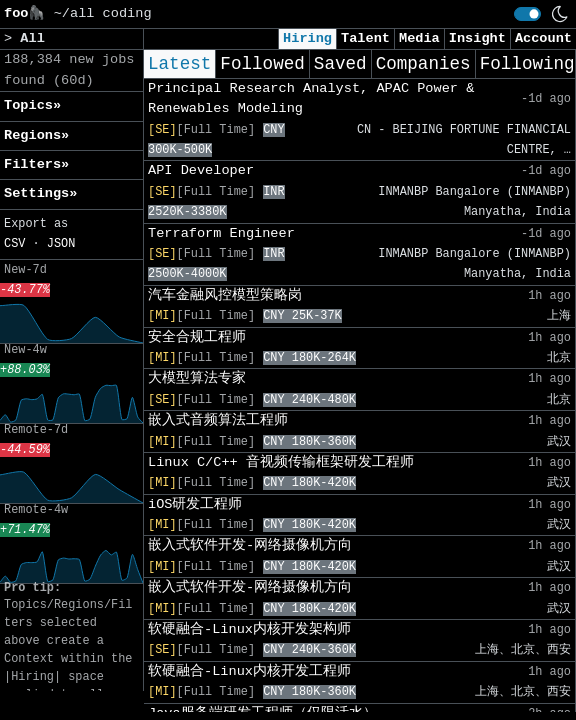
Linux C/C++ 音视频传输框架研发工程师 (281, 462)
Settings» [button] (40, 193)
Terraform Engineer (221, 233)
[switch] (527, 14)
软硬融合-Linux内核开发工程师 (249, 671)
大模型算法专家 (197, 378)
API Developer (201, 170)
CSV (14, 244)
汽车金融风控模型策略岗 (225, 295)
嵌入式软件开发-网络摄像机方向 (250, 545)
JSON (61, 244)
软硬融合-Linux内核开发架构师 (249, 629)
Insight (477, 38)
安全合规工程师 (197, 337)
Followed (262, 64)
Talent (365, 38)
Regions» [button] (36, 135)
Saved (340, 64)
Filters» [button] (36, 164)
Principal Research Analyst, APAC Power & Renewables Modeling (311, 98)
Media (419, 38)
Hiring (307, 38)
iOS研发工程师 (195, 504)
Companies (423, 64)
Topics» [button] (32, 105)
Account (543, 38)
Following (527, 64)
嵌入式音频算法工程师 (218, 420)
